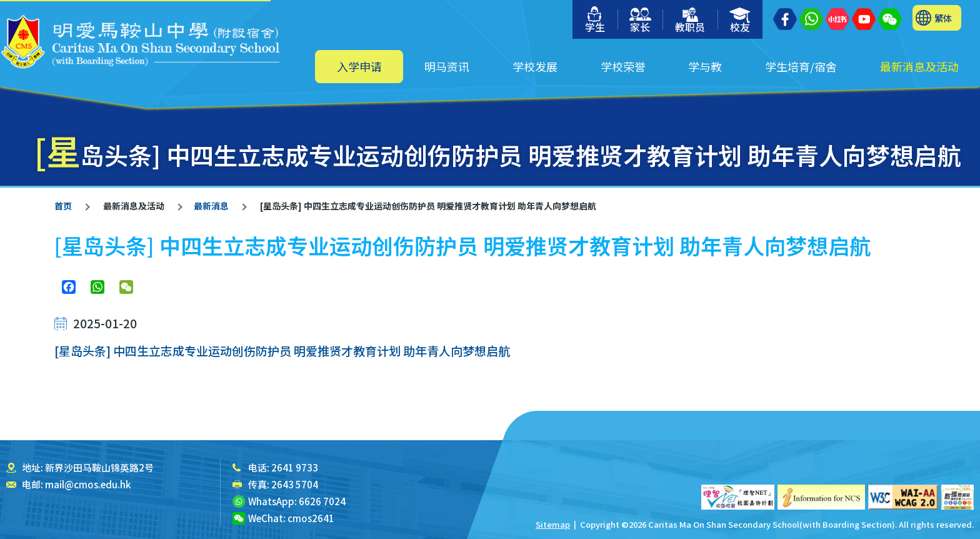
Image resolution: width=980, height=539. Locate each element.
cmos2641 (311, 518)
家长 (640, 21)
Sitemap (553, 524)
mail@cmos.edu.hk (88, 484)
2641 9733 (295, 467)
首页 (63, 206)
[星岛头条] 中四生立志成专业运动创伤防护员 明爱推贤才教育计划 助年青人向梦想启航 (282, 350)
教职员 (690, 21)
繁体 (943, 18)
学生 (595, 20)
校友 (740, 21)
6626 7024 (322, 501)
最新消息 (211, 206)
